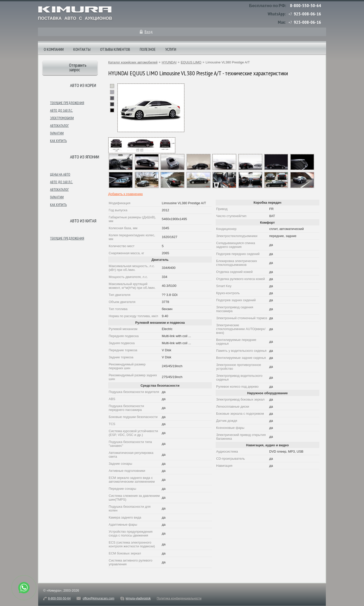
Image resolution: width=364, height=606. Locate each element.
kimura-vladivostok (138, 598)
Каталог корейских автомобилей (133, 62)
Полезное (148, 49)
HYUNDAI (169, 62)
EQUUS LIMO (191, 62)
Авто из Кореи (83, 85)
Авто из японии (85, 157)
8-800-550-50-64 (305, 5)
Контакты (82, 49)
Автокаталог (59, 126)
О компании (54, 49)
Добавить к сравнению (126, 194)
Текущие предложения (67, 103)
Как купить (58, 141)
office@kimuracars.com (98, 598)
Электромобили (62, 118)
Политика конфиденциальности (179, 598)
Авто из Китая (83, 221)
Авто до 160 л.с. (61, 110)
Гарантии (57, 133)
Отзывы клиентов (115, 49)
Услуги (171, 49)
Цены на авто (60, 174)
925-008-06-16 (307, 14)
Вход (149, 32)
